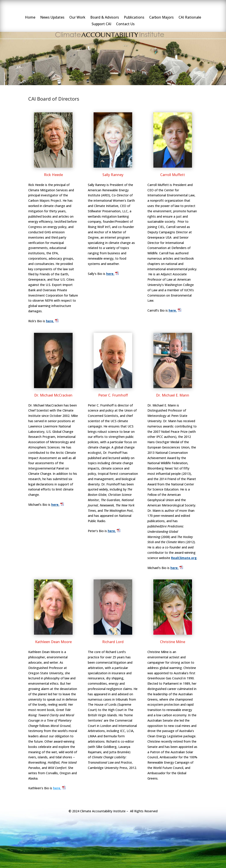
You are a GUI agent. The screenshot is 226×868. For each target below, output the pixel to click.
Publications (134, 18)
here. (50, 321)
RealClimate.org (184, 558)
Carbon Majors (161, 18)
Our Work (77, 18)
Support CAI (101, 24)
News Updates (52, 18)
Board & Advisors (105, 18)
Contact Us (125, 24)
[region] (113, 57)
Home (30, 18)
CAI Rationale (190, 18)
